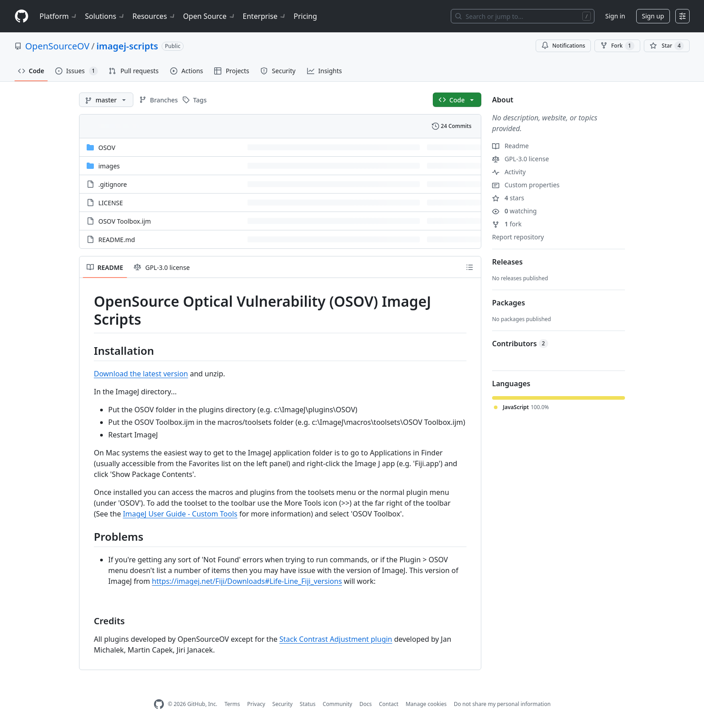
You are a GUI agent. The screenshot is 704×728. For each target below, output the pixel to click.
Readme (510, 146)
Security (283, 704)
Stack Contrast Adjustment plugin (336, 639)
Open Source (209, 16)
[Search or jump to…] (523, 16)
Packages (508, 303)
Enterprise (265, 16)
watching (514, 211)
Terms (232, 704)
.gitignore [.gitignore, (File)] (113, 184)
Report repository (518, 237)
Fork (617, 46)
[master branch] (106, 100)
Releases (507, 262)
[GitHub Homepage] (159, 704)
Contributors (520, 344)
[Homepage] (22, 16)
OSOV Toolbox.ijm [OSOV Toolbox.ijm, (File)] (125, 221)
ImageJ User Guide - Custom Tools (180, 514)
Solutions (105, 16)
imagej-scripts (128, 46)
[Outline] (470, 267)
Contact (389, 704)
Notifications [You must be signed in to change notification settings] (563, 46)
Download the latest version (141, 374)
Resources (154, 16)
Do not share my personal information (502, 704)
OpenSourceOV (57, 46)
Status (308, 704)
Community (338, 704)
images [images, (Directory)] (109, 166)
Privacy (256, 704)
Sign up (653, 16)
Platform (59, 16)
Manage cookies (426, 704)
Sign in (615, 16)
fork (507, 224)
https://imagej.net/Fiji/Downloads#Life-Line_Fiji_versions (247, 581)
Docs (365, 704)
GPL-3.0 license (521, 159)
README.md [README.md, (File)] (117, 240)
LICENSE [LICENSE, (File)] (111, 203)
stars (508, 198)
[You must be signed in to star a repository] (667, 46)
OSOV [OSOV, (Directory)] (107, 148)
